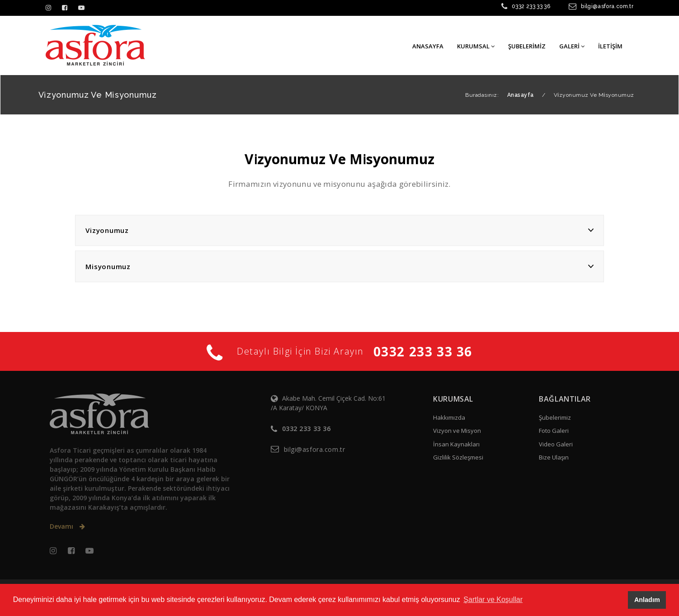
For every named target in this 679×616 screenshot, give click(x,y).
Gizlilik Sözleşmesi (458, 457)
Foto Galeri (554, 431)
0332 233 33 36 (531, 6)
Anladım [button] (647, 600)
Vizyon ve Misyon (457, 431)
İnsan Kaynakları (456, 444)
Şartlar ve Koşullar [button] (493, 599)
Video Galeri (556, 444)
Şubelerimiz (555, 417)
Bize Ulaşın (554, 457)
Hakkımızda (449, 417)
